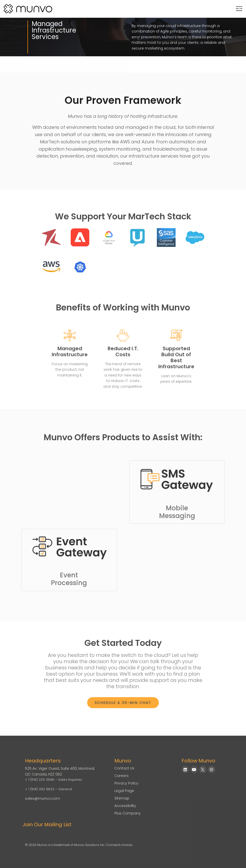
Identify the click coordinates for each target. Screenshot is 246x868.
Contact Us (124, 768)
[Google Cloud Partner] (109, 238)
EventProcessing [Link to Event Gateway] (69, 579)
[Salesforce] (195, 238)
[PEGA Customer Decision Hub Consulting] (51, 266)
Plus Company (127, 813)
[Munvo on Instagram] (212, 769)
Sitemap (122, 798)
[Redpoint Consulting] (51, 237)
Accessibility (125, 806)
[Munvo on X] (203, 769)
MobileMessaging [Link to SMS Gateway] (177, 512)
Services (17, 65)
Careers (122, 776)
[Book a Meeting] (123, 703)
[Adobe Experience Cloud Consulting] (80, 237)
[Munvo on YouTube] (194, 769)
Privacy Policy (126, 783)
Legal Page (124, 791)
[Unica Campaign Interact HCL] (137, 238)
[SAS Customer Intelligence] (166, 238)
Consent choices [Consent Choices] (120, 845)
